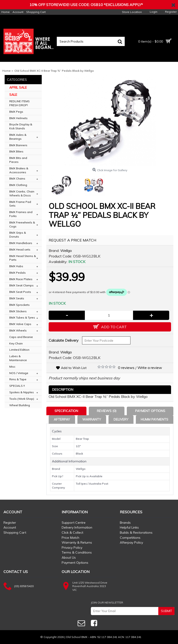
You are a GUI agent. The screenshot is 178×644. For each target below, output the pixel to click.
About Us (69, 557)
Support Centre (74, 523)
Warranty (92, 419)
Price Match (70, 538)
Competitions (130, 538)
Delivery (121, 419)
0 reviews (126, 368)
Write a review (150, 368)
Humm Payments (154, 419)
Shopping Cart (15, 533)
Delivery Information (77, 527)
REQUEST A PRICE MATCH (72, 240)
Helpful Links (129, 527)
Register (10, 523)
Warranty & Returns (77, 542)
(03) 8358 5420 (24, 586)
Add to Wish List (74, 368)
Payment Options (150, 411)
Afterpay (62, 419)
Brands (125, 523)
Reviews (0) (107, 411)
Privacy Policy (72, 548)
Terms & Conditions (77, 552)
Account (10, 527)
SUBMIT (166, 611)
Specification (66, 411)
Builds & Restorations (136, 533)
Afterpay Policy (131, 542)
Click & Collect (72, 533)
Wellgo (66, 251)
